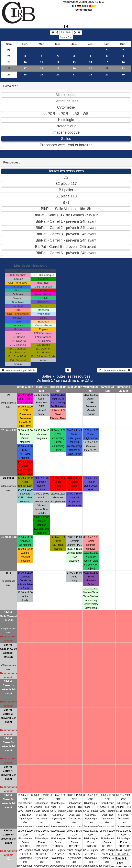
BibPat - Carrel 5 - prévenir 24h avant (8, 801)
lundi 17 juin (25, 387)
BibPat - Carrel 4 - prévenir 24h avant (8, 773)
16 (123, 62)
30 (123, 75)
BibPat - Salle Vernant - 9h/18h (9, 616)
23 (9, 56)
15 (107, 62)
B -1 (9, 573)
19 (58, 68)
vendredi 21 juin (91, 389)
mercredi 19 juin (58, 389)
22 (9, 50)
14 (91, 62)
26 (9, 75)
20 (74, 68)
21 (91, 68)
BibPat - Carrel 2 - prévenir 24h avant (8, 716)
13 (74, 62)
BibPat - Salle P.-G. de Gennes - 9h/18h (8, 651)
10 (25, 62)
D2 (9, 395)
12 (58, 62)
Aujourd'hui (66, 37)
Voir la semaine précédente (19, 370)
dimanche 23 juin (124, 389)
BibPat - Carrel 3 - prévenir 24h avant (8, 744)
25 (9, 68)
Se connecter (84, 10)
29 (107, 75)
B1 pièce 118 (8, 537)
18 (41, 68)
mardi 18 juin (42, 389)
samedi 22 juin (107, 389)
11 (41, 62)
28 (91, 75)
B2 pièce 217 (8, 430)
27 (74, 75)
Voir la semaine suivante (115, 370)
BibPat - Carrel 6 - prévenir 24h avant (8, 837)
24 (9, 62)
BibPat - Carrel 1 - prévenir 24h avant (8, 687)
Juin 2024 (66, 33)
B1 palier (8, 478)
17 (25, 68)
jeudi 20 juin (74, 387)
